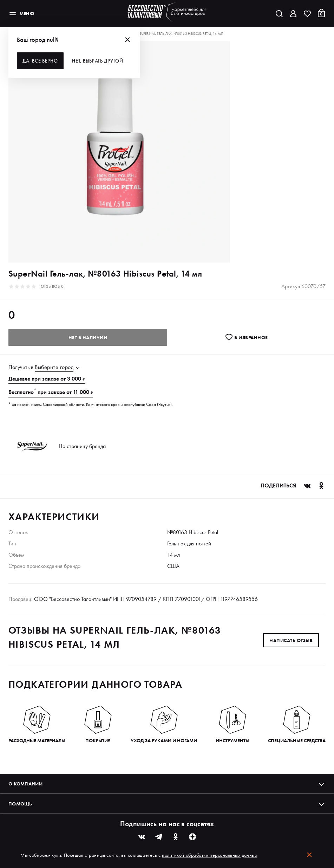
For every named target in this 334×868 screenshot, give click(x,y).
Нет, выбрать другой (100, 61)
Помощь (167, 804)
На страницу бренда (82, 446)
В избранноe (246, 337)
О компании (167, 784)
